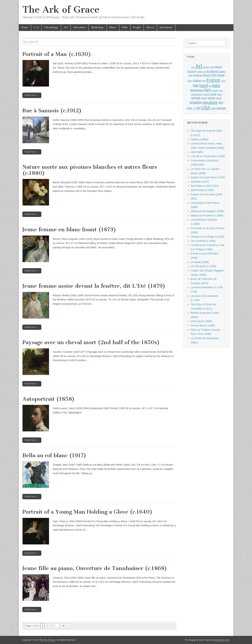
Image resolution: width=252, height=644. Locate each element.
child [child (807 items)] (212, 67)
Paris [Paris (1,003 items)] (220, 94)
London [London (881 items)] (215, 90)
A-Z (36, 27)
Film (125, 27)
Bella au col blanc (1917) (54, 455)
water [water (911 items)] (213, 108)
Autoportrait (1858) (48, 399)
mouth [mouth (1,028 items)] (206, 94)
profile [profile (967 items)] (204, 98)
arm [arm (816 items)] (193, 67)
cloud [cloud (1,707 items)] (218, 67)
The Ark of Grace (61, 10)
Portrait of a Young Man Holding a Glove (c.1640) (87, 512)
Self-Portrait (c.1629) (202, 190)
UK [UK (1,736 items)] (198, 108)
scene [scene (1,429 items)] (211, 98)
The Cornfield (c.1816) (203, 241)
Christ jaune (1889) (201, 321)
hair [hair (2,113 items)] (196, 86)
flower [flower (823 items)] (190, 81)
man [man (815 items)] (221, 90)
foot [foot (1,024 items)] (204, 81)
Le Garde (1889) (200, 262)
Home (25, 27)
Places (150, 27)
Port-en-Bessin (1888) (203, 325)
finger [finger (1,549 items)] (221, 75)
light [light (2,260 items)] (207, 90)
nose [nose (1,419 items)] (213, 94)
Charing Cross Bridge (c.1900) (208, 237)
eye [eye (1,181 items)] (190, 75)
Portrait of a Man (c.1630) (57, 54)
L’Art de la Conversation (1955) (208, 156)
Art (66, 27)
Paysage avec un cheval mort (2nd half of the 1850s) (91, 342)
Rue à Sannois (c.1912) (52, 111)
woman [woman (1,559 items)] (221, 108)
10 (63, 626)
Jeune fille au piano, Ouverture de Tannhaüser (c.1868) (95, 568)
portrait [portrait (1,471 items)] (196, 98)
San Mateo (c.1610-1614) (205, 186)
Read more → (32, 95)
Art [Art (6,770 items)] (199, 66)
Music (113, 27)
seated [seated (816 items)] (219, 98)
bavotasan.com (222, 640)
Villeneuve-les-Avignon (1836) (207, 211)
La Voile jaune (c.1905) (203, 266)
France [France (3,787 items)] (213, 80)
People (137, 27)
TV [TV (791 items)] (194, 108)
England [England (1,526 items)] (212, 71)
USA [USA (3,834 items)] (205, 108)
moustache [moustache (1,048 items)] (197, 94)
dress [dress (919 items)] (200, 72)
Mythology (98, 27)
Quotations (166, 27)
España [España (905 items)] (222, 72)
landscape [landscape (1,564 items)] (197, 90)
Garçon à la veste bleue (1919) (208, 177)
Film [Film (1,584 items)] (214, 75)
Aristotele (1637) (200, 182)
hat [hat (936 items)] (210, 86)
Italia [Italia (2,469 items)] (216, 85)
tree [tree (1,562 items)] (190, 108)
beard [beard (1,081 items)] (206, 67)
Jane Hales (197, 152)
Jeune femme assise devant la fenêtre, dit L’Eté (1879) (94, 286)
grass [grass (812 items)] (223, 81)
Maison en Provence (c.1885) (207, 216)
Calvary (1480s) (200, 139)
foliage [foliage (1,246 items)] (197, 81)
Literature (79, 27)
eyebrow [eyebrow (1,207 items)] (198, 75)
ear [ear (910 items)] (205, 72)
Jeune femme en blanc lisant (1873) (69, 229)
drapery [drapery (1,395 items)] (192, 71)
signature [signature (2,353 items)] (210, 102)
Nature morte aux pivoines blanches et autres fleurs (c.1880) (90, 170)
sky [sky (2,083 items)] (221, 102)
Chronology (51, 27)
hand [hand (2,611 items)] (204, 85)
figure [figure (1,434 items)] (207, 75)
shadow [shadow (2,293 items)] (196, 102)
